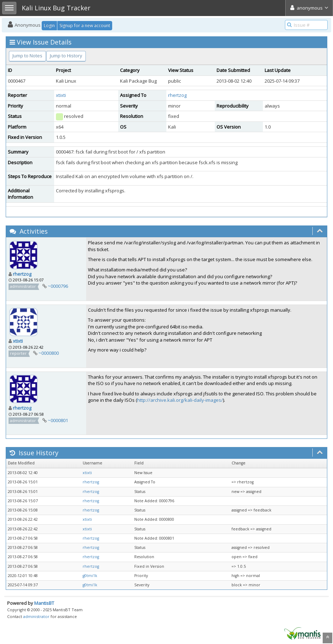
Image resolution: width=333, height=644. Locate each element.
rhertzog (177, 95)
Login (49, 25)
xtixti (61, 95)
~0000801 (58, 420)
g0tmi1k (90, 576)
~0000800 (49, 353)
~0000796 (58, 286)
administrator (36, 616)
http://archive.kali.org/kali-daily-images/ (180, 400)
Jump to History (66, 56)
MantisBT (44, 603)
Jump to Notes (27, 56)
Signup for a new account (85, 25)
